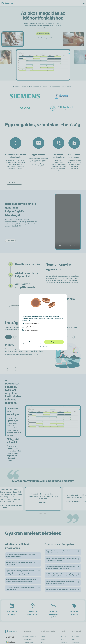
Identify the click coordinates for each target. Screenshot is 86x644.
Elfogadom (54, 342)
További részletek (43, 346)
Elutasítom (32, 342)
